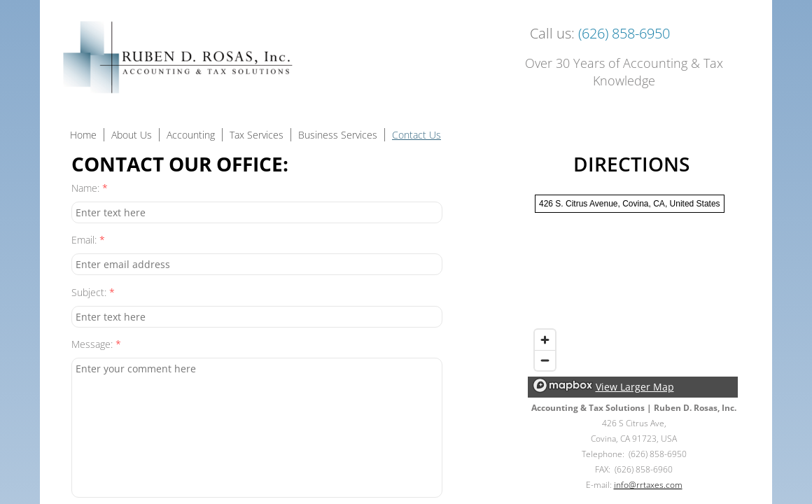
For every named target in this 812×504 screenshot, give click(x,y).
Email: (88, 240)
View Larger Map (635, 387)
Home (83, 135)
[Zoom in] (545, 340)
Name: (90, 188)
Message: (96, 344)
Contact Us (416, 135)
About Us (132, 135)
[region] (633, 293)
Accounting (191, 135)
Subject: (93, 292)
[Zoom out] (545, 360)
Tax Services (257, 135)
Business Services (338, 135)
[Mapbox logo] (563, 385)
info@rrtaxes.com (648, 485)
